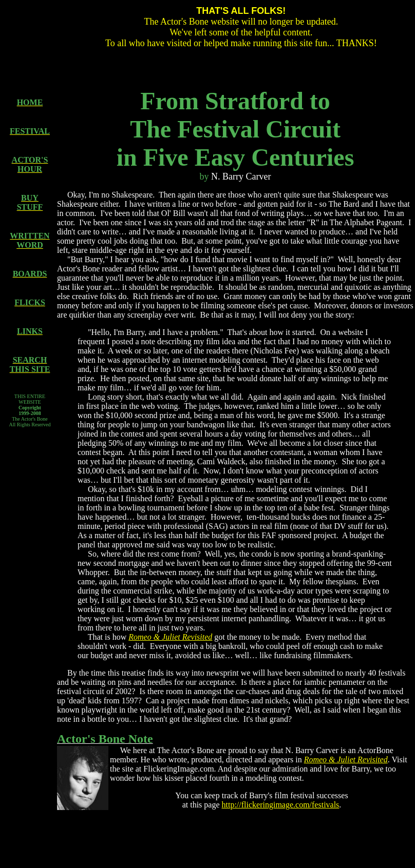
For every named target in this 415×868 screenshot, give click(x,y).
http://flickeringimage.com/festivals (281, 805)
